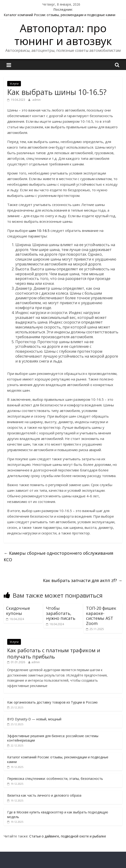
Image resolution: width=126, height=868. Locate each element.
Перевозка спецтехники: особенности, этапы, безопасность (55, 779)
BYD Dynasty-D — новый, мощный (34, 719)
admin (36, 100)
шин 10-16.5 (39, 230)
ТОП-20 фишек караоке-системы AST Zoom (101, 616)
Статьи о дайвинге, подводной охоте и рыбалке (68, 836)
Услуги (14, 84)
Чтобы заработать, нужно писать (61, 613)
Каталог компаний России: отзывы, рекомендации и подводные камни (60, 15)
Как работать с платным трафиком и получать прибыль (54, 653)
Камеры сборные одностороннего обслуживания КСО (58, 556)
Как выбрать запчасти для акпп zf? (83, 580)
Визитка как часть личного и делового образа (44, 795)
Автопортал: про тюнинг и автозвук (63, 34)
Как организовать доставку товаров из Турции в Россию (52, 702)
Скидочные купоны (18, 611)
